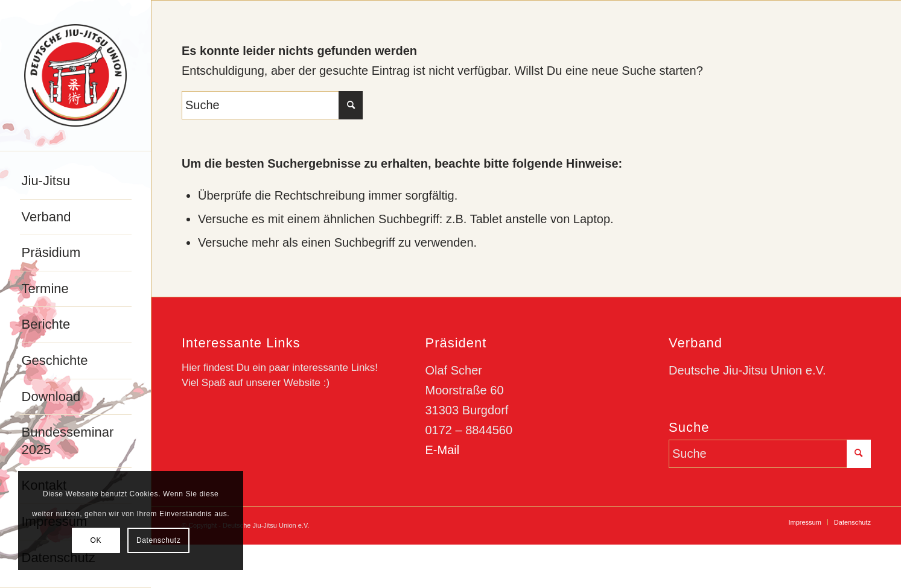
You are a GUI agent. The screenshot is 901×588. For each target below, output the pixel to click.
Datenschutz (158, 540)
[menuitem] (76, 182)
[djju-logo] (75, 75)
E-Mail (443, 450)
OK (96, 540)
